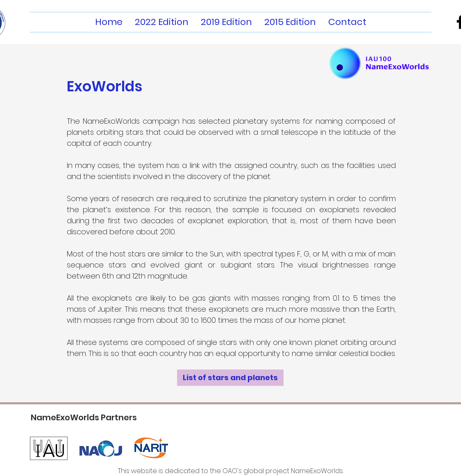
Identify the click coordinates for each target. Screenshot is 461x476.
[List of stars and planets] (230, 378)
